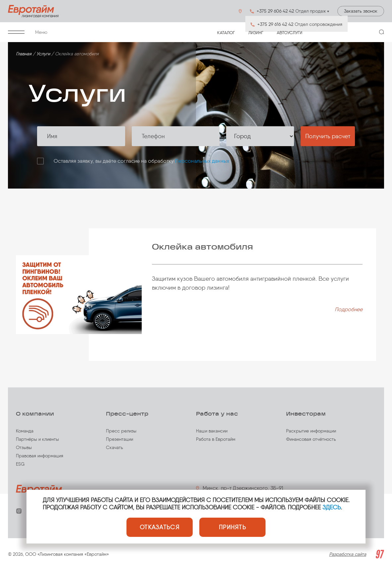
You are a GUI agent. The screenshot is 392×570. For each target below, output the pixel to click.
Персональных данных (202, 161)
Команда (25, 431)
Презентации (120, 439)
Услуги (43, 54)
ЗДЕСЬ (332, 507)
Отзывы (24, 448)
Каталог (226, 33)
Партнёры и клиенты (37, 439)
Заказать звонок (361, 11)
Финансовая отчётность (311, 439)
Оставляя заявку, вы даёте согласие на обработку (141, 161)
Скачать (115, 448)
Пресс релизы (121, 431)
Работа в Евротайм (216, 439)
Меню (28, 32)
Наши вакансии (212, 431)
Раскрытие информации (311, 431)
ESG (20, 464)
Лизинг (256, 33)
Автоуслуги (290, 33)
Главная (24, 54)
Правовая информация (40, 456)
